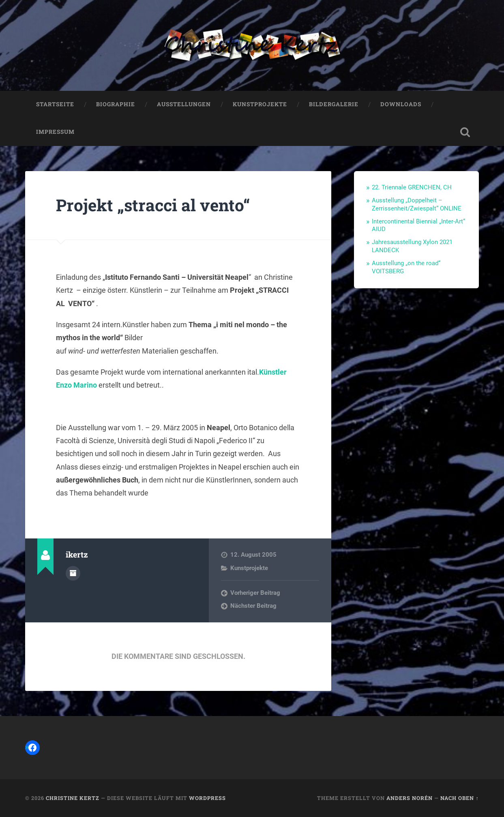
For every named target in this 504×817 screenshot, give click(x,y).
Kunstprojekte (260, 104)
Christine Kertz (73, 798)
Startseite (55, 104)
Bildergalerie (334, 104)
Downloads (401, 104)
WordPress (207, 798)
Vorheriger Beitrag (255, 593)
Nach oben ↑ (459, 798)
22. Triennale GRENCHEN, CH (412, 187)
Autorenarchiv (73, 573)
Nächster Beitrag (253, 606)
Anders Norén (410, 798)
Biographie (116, 104)
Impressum (55, 132)
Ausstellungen (184, 104)
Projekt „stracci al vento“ (153, 205)
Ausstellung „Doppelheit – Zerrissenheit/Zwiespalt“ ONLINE (417, 204)
